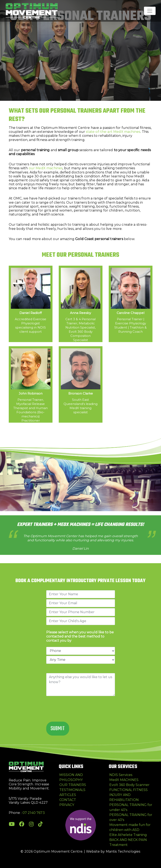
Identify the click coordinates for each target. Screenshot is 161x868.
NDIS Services (121, 775)
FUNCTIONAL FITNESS (129, 790)
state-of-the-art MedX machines (113, 132)
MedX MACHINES (124, 780)
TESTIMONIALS (72, 790)
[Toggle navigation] (150, 11)
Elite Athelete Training (128, 835)
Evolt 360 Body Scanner (129, 785)
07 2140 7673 (34, 813)
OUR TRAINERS (73, 785)
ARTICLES (68, 795)
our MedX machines (46, 168)
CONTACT (68, 800)
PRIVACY (67, 805)
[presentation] (78, 709)
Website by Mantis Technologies (113, 851)
